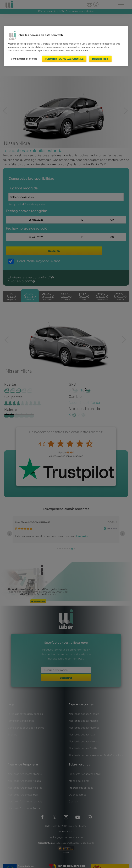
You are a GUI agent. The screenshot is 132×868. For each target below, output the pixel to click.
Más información (79, 50)
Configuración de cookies (24, 59)
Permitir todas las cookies (64, 59)
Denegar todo (100, 59)
